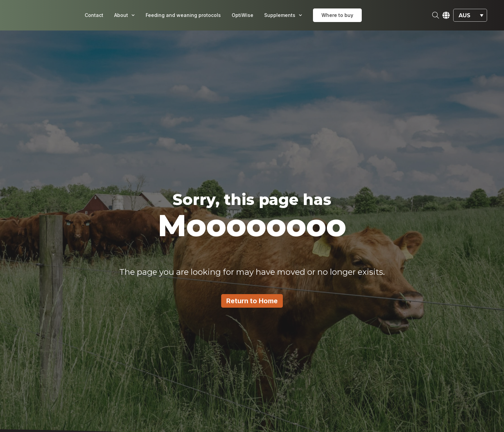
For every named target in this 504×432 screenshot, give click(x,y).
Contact (94, 15)
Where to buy (337, 15)
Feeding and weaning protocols (183, 15)
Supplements (283, 15)
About (124, 15)
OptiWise (243, 15)
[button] (470, 15)
